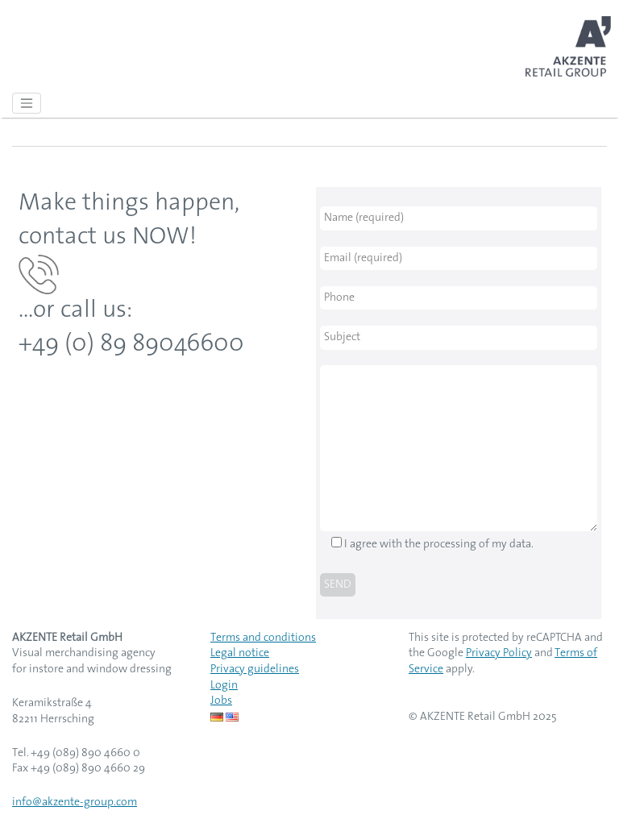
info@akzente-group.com (75, 803)
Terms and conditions (263, 638)
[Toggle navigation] (27, 103)
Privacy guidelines (255, 670)
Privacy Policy (499, 653)
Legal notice (240, 653)
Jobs (221, 701)
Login (224, 686)
